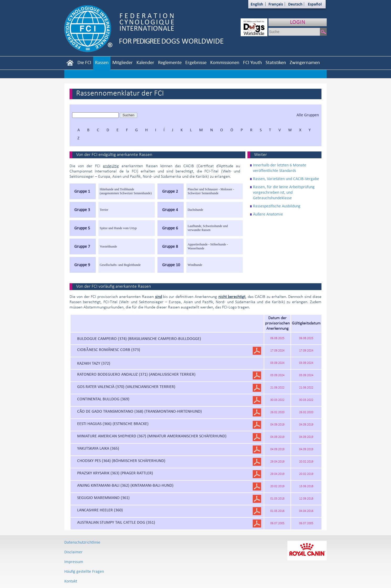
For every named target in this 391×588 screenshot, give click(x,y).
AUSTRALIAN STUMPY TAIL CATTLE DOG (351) (116, 522)
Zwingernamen (305, 62)
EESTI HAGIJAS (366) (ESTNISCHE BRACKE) (113, 424)
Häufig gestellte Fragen (84, 571)
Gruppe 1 (82, 191)
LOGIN (298, 22)
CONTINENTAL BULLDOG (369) (103, 399)
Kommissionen (225, 62)
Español (315, 4)
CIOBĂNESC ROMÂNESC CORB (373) (109, 350)
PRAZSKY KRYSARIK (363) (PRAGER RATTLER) (115, 473)
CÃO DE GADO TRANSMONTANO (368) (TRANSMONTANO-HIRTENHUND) (139, 411)
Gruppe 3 (82, 210)
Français (276, 4)
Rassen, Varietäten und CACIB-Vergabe (286, 179)
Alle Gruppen (308, 115)
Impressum (74, 562)
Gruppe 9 (82, 265)
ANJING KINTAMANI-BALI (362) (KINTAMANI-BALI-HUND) (125, 485)
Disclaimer (73, 552)
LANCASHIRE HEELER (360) (100, 510)
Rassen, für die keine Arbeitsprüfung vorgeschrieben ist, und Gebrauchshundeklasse (284, 192)
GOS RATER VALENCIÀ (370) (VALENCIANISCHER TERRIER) (126, 387)
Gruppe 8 (170, 246)
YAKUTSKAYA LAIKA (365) (98, 448)
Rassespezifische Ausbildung (277, 206)
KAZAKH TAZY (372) (94, 363)
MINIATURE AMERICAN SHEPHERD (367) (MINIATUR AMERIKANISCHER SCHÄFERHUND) (152, 436)
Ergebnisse (196, 62)
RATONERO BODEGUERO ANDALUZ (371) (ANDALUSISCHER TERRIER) (136, 374)
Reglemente (170, 62)
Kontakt (71, 581)
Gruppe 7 (82, 246)
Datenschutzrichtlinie (82, 542)
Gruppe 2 (170, 191)
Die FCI (84, 62)
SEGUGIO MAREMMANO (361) (103, 498)
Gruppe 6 (170, 228)
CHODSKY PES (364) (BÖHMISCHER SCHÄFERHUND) (121, 461)
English (257, 4)
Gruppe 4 (170, 210)
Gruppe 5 (82, 228)
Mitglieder (123, 62)
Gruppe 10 (171, 265)
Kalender (145, 62)
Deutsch (295, 4)
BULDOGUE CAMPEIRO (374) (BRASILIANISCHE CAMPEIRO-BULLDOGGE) (139, 338)
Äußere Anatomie (268, 214)
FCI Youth (252, 62)
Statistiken (276, 62)
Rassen (102, 62)
